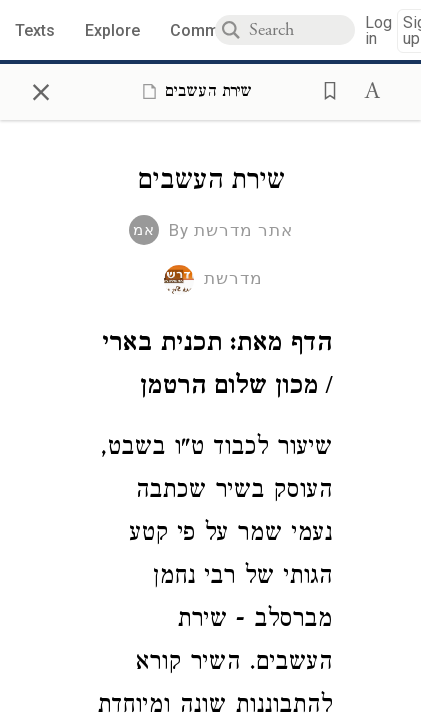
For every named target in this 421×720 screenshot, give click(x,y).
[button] (324, 89)
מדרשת (233, 278)
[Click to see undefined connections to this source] (210, 368)
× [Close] (41, 89)
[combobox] (302, 30)
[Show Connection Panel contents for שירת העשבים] (193, 91)
